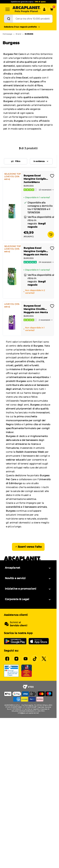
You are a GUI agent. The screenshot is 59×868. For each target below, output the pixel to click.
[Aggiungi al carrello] (51, 235)
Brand (18, 34)
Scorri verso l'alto (28, 547)
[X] (44, 659)
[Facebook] (7, 659)
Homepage (7, 34)
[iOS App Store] (39, 641)
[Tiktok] (35, 659)
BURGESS (29, 34)
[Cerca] (9, 19)
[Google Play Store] (15, 641)
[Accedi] (44, 9)
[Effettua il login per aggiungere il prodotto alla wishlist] (52, 177)
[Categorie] (8, 9)
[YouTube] (26, 659)
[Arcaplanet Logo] (26, 9)
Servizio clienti (19, 626)
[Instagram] (16, 659)
